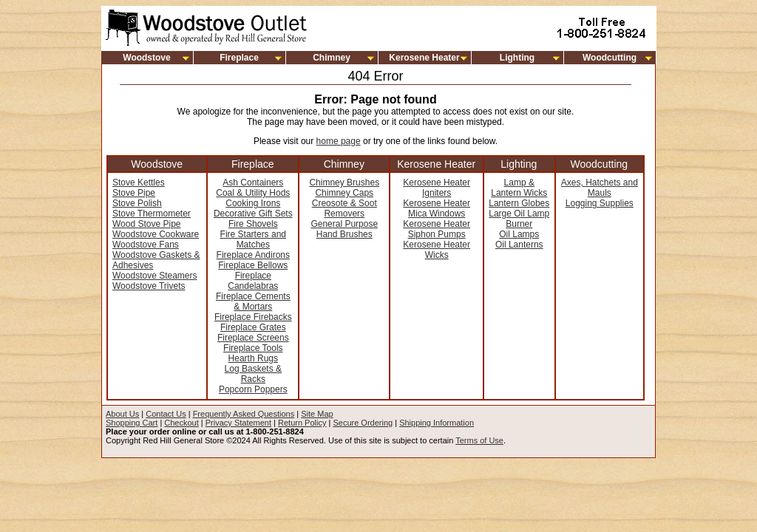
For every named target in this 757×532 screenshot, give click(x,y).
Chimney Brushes (344, 183)
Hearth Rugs (253, 358)
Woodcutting (610, 58)
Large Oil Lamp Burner (519, 219)
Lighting (517, 58)
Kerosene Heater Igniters (437, 188)
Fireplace (239, 58)
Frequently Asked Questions (244, 414)
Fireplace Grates (253, 327)
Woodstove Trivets (149, 286)
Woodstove (146, 58)
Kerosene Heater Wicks (437, 250)
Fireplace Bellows (253, 265)
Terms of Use (479, 440)
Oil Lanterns (519, 245)
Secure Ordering (363, 423)
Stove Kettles (139, 183)
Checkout (181, 423)
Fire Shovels (253, 224)
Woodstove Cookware (156, 234)
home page (339, 141)
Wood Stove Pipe (147, 224)
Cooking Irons (253, 203)
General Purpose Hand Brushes (344, 229)
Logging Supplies (600, 203)
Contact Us (166, 414)
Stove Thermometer (152, 214)
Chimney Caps (344, 193)
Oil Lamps (519, 234)
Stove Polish (137, 203)
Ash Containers (253, 183)
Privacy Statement (238, 423)
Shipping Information (437, 423)
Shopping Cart (132, 423)
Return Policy (302, 423)
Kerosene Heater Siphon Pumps (437, 229)
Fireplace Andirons (253, 255)
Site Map (317, 414)
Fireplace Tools (253, 348)
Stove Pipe (134, 193)
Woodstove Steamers (155, 276)
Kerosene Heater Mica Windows (437, 208)
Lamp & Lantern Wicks (519, 188)
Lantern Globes (519, 203)
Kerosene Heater (424, 58)
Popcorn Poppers (253, 389)
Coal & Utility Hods (253, 193)
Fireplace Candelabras (253, 281)
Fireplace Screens (253, 338)
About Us (122, 414)
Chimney (332, 58)
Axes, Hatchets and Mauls (600, 188)
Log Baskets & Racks (253, 374)
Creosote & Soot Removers (344, 208)
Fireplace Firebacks (253, 317)
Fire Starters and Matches (253, 239)
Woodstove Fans (146, 245)
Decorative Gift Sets (253, 214)
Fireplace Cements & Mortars (253, 301)
